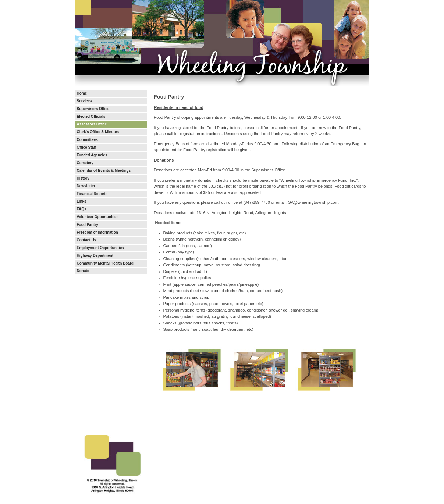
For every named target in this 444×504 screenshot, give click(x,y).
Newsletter (86, 186)
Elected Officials (91, 117)
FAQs (82, 209)
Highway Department (95, 256)
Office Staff (87, 148)
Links (82, 202)
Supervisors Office (93, 109)
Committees (87, 140)
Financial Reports (92, 194)
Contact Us (87, 240)
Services (84, 101)
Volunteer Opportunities (98, 217)
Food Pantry (88, 225)
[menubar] (111, 182)
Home (82, 93)
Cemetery (85, 163)
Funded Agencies (92, 155)
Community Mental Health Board (105, 263)
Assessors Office (92, 124)
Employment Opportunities (100, 248)
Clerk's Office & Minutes (98, 132)
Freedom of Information (97, 233)
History (83, 178)
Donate (83, 271)
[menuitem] (111, 93)
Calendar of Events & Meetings (104, 171)
